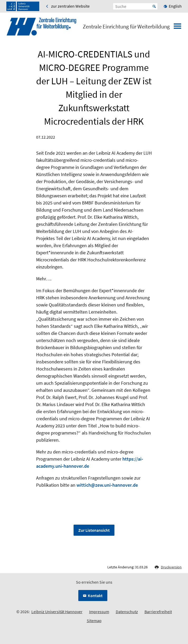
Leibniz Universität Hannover (57, 612)
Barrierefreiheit (158, 612)
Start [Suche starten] (154, 6)
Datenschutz (127, 612)
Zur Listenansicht (94, 530)
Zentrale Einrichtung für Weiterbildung (126, 27)
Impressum (99, 612)
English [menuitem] (175, 6)
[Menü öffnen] (177, 28)
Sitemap (94, 621)
